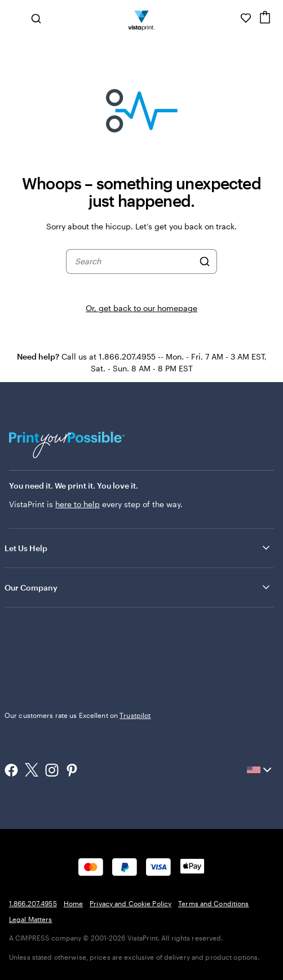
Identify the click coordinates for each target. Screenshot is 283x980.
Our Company (138, 587)
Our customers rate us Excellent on (78, 715)
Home (73, 903)
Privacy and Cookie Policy (131, 903)
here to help (78, 504)
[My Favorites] (246, 18)
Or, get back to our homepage (141, 308)
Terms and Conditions (213, 903)
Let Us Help (138, 548)
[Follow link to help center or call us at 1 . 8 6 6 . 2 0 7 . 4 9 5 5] (230, 18)
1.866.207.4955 (33, 903)
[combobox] (134, 261)
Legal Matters (31, 919)
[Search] (205, 261)
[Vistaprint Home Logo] (142, 18)
